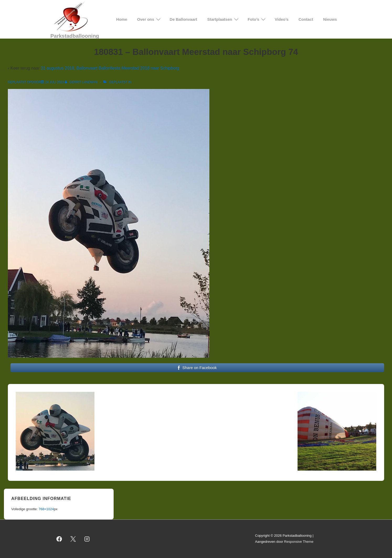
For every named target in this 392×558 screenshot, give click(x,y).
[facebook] (59, 539)
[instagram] (87, 539)
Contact (306, 19)
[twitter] (73, 539)
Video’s (282, 19)
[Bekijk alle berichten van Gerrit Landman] (82, 82)
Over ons (150, 19)
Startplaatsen (224, 19)
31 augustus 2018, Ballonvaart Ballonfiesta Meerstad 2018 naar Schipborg (110, 68)
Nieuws (330, 19)
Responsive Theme (299, 542)
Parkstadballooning (75, 36)
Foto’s (257, 19)
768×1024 (46, 509)
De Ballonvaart (184, 19)
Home (122, 19)
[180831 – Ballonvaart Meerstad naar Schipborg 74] (54, 82)
